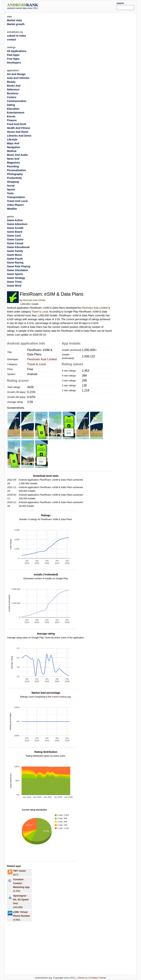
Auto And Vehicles (18, 78)
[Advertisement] (83, 6)
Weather (12, 209)
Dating (11, 105)
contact (12, 40)
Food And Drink (17, 124)
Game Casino (15, 239)
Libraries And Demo (19, 136)
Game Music (15, 255)
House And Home (18, 132)
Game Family (15, 251)
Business (13, 93)
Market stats (15, 20)
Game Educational (18, 247)
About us (83, 978)
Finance (12, 120)
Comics (12, 97)
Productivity (14, 178)
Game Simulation (17, 270)
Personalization (16, 170)
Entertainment (16, 113)
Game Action (15, 220)
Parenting (13, 166)
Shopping (13, 182)
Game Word (14, 286)
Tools (10, 193)
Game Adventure (17, 224)
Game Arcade (15, 228)
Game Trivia (14, 282)
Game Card (14, 236)
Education (13, 109)
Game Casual (15, 243)
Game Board (15, 232)
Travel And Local (17, 201)
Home (103, 978)
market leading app (61, 697)
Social (11, 186)
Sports (11, 189)
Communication (17, 101)
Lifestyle (12, 140)
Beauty (11, 82)
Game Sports (15, 274)
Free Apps (13, 59)
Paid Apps (13, 55)
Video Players (15, 205)
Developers (14, 63)
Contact (94, 978)
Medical (12, 151)
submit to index (16, 36)
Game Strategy (16, 278)
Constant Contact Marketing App (21, 883)
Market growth (16, 24)
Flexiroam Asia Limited (34, 300)
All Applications (17, 51)
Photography (15, 174)
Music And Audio (17, 155)
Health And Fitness (19, 128)
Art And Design (16, 74)
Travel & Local (40, 312)
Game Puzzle (15, 259)
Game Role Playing (19, 266)
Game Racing (15, 263)
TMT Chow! (19, 871)
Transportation (16, 197)
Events (11, 116)
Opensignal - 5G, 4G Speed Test (21, 900)
